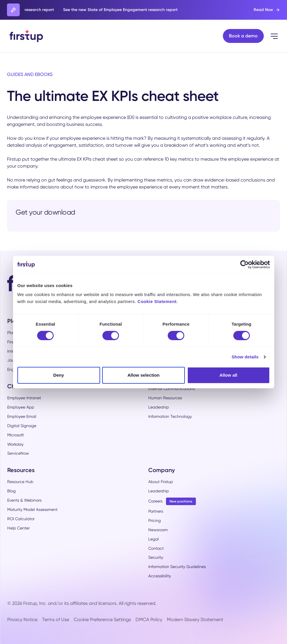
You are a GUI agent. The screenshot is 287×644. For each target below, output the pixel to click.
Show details (245, 357)
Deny (58, 375)
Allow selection (143, 375)
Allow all (228, 375)
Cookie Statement (157, 301)
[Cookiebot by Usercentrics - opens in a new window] (244, 264)
